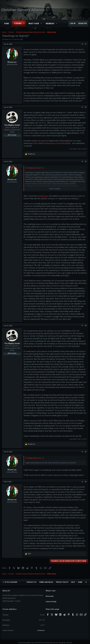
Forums (18, 23)
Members (50, 24)
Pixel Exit (69, 641)
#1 (86, 44)
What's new (34, 24)
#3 (86, 162)
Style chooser (10, 582)
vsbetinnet (41, 629)
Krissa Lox (8, 39)
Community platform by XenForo (38, 641)
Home (7, 24)
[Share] (82, 44)
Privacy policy (62, 582)
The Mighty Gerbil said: (33, 168)
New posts (50, 595)
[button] (24, 24)
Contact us (31, 582)
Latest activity (51, 599)
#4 (86, 326)
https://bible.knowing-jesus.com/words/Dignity (52, 143)
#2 (86, 107)
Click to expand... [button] (55, 189)
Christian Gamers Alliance (23, 10)
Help (73, 582)
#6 (86, 482)
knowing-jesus (43, 196)
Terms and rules (46, 582)
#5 (86, 452)
